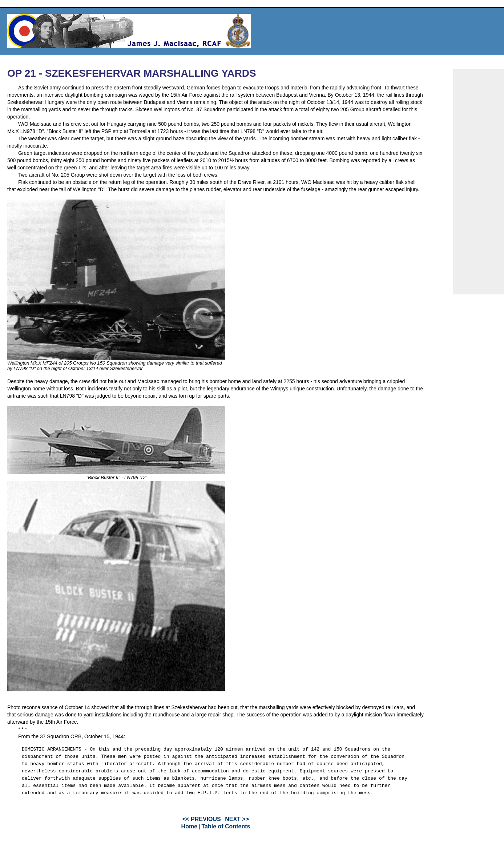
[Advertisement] (479, 182)
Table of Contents (226, 826)
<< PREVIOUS (202, 819)
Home (189, 826)
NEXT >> (237, 819)
